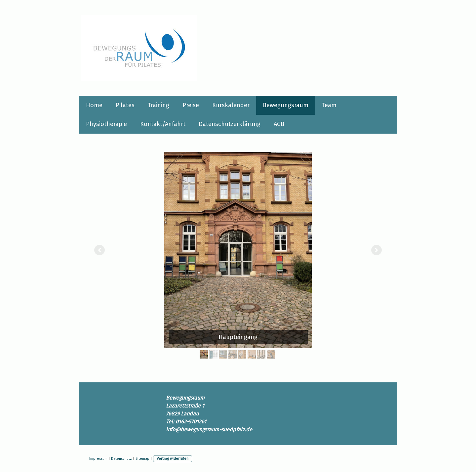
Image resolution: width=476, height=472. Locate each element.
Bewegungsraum (286, 105)
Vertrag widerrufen (173, 459)
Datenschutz (121, 459)
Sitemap (142, 459)
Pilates (125, 105)
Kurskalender (231, 105)
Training (159, 105)
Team (329, 105)
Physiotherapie (106, 124)
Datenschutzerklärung (230, 124)
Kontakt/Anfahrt (163, 124)
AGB (279, 124)
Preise (191, 105)
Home (94, 105)
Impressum (98, 459)
